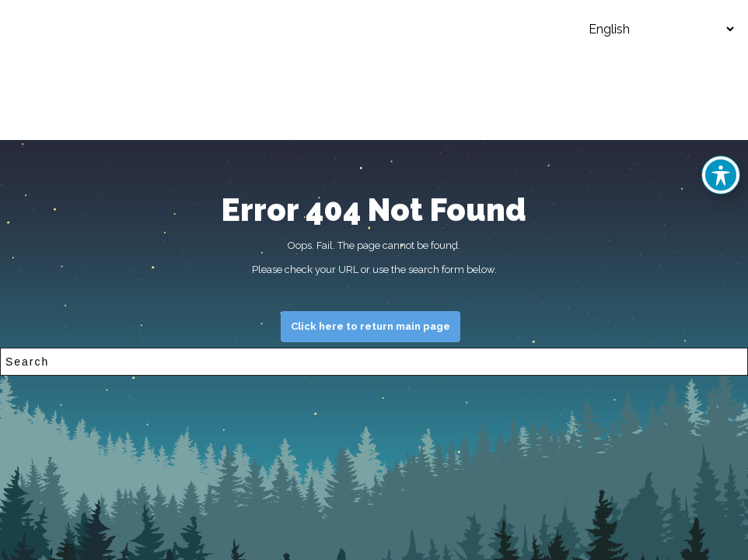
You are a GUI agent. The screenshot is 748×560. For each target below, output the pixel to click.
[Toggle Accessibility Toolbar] (721, 175)
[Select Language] (649, 29)
